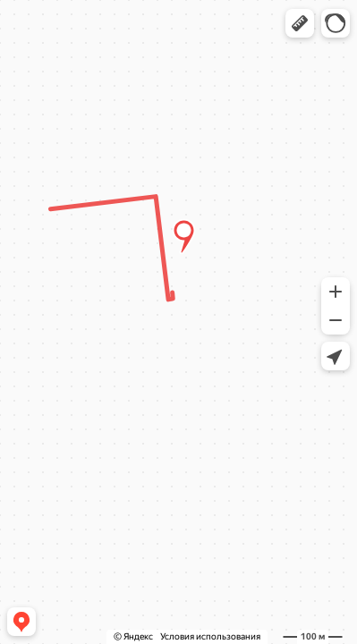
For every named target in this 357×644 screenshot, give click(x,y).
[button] (300, 23)
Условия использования (210, 636)
